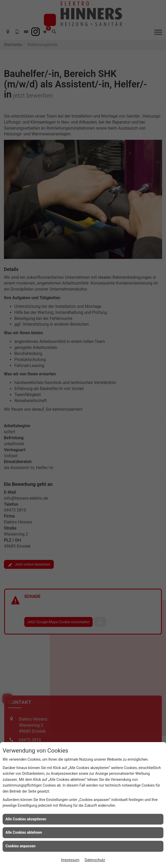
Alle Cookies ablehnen (24, 832)
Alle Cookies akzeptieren (26, 819)
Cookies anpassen (20, 846)
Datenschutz (95, 860)
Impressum (70, 860)
